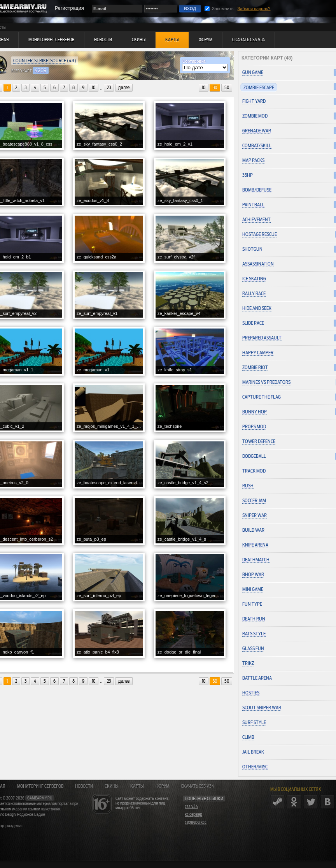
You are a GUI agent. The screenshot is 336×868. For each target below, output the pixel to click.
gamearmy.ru (40, 798)
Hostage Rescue (260, 234)
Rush (248, 486)
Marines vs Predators (266, 382)
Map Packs (253, 160)
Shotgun (252, 249)
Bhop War (253, 574)
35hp (248, 175)
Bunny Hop (255, 412)
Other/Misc (255, 767)
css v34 (191, 807)
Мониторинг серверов (40, 786)
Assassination (258, 264)
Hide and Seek (257, 308)
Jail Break (253, 752)
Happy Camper (258, 352)
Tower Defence (259, 441)
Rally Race (254, 293)
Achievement (256, 219)
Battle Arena (257, 678)
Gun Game (253, 72)
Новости (84, 786)
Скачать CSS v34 (197, 786)
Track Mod (254, 471)
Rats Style (254, 633)
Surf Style (254, 722)
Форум (162, 786)
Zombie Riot (255, 367)
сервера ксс (196, 822)
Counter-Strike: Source (40, 61)
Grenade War (257, 131)
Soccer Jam (254, 500)
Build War (253, 530)
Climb (248, 737)
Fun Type (252, 604)
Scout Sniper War (262, 707)
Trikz (248, 663)
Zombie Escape (259, 87)
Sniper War (255, 515)
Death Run (254, 619)
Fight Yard (254, 101)
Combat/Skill (257, 145)
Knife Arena (255, 545)
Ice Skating (254, 278)
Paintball (253, 205)
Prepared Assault (262, 338)
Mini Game (253, 589)
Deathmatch (256, 560)
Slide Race (253, 323)
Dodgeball (254, 456)
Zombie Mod (255, 116)
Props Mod (254, 426)
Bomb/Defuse (257, 190)
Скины (112, 786)
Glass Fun (253, 648)
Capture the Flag (262, 397)
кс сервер (193, 814)
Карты (137, 786)
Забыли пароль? (254, 9)
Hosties (251, 693)
